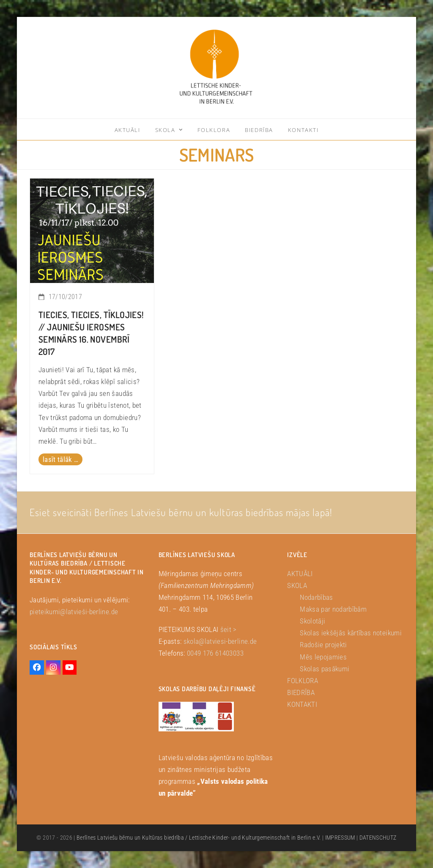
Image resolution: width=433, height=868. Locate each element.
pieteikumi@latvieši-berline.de (74, 612)
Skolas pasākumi (325, 669)
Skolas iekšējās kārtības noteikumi (351, 633)
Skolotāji (312, 621)
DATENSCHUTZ (378, 838)
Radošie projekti (323, 645)
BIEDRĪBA (301, 692)
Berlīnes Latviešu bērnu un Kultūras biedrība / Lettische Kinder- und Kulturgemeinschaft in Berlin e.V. (199, 838)
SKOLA (297, 585)
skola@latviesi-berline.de (220, 641)
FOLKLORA (303, 681)
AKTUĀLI (300, 574)
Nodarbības (316, 597)
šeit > (229, 629)
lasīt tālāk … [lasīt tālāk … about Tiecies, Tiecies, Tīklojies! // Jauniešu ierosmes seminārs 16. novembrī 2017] (60, 459)
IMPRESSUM (340, 838)
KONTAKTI (302, 704)
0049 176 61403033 (215, 653)
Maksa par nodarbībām (333, 609)
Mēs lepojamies (323, 657)
